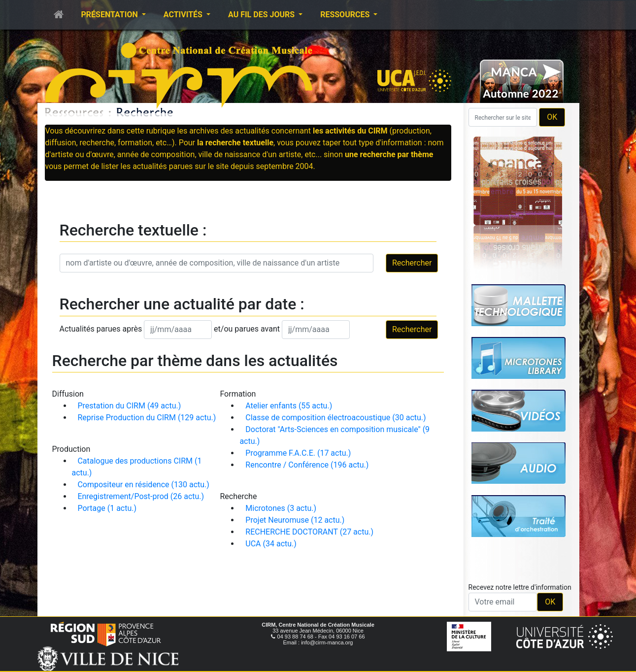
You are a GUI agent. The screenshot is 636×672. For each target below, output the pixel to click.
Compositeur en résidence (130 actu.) (143, 485)
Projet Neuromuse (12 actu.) (295, 520)
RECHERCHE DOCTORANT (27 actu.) (309, 532)
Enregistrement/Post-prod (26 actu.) (141, 496)
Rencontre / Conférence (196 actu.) (307, 465)
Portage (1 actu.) (107, 508)
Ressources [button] (346, 15)
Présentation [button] (111, 15)
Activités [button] (184, 15)
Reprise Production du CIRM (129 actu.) (147, 418)
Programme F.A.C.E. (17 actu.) (298, 453)
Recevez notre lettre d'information (520, 587)
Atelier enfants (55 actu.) (289, 406)
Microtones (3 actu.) (281, 508)
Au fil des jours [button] (262, 15)
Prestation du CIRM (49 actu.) (129, 406)
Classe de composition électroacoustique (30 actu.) (335, 418)
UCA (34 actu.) (271, 544)
